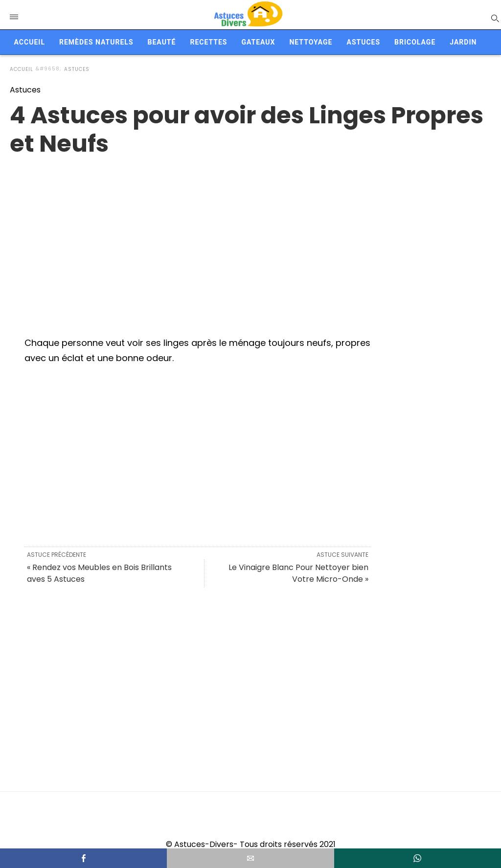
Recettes (208, 42)
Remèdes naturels (96, 42)
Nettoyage (311, 42)
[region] (250, 236)
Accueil (30, 42)
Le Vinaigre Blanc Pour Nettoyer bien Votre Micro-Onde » (298, 573)
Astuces (363, 42)
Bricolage (415, 42)
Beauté (162, 42)
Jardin (463, 42)
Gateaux (258, 42)
